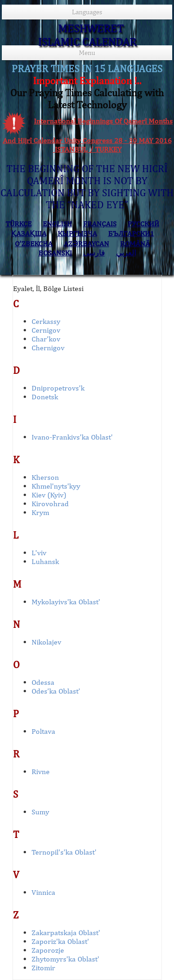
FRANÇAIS (100, 224)
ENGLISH (57, 224)
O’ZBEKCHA (34, 244)
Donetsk (45, 397)
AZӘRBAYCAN (86, 244)
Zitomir (43, 968)
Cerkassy (46, 321)
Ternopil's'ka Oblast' (64, 852)
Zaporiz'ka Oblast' (60, 941)
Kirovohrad (50, 504)
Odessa (43, 682)
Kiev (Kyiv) (49, 495)
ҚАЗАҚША (29, 233)
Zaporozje (48, 950)
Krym (40, 512)
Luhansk (45, 561)
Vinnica (43, 892)
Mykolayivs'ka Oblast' (66, 602)
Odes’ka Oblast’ (56, 691)
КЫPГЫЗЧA (77, 233)
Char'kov (46, 339)
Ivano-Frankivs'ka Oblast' (72, 437)
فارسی (94, 253)
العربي (126, 253)
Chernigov (48, 348)
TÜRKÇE (19, 224)
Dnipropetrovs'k (58, 388)
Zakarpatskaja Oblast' (66, 933)
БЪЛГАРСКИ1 (131, 233)
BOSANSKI (55, 253)
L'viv (39, 553)
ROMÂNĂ (135, 244)
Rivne (41, 772)
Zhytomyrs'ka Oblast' (65, 959)
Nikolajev (46, 642)
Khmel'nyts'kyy (56, 486)
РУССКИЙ (143, 224)
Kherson (45, 477)
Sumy (40, 812)
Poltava (43, 731)
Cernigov (46, 330)
